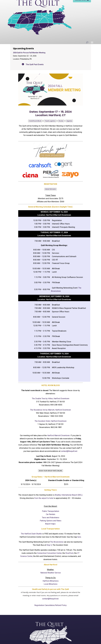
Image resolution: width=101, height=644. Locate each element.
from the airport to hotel (44, 498)
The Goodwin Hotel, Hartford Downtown (51, 421)
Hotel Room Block (35, 121)
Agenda (69, 121)
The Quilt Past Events (35, 64)
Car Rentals (51, 514)
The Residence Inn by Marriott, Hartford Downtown (50, 410)
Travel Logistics (50, 121)
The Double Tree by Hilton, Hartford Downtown (51, 399)
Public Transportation (51, 511)
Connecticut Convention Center (49, 553)
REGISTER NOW (50, 189)
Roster (61, 121)
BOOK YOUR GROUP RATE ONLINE (50, 471)
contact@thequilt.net (69, 451)
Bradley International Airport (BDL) (69, 495)
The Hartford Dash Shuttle (31, 534)
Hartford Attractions (51, 581)
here (79, 537)
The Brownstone (57, 542)
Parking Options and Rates (51, 521)
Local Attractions (51, 584)
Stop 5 (49, 545)
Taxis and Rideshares (51, 518)
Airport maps (51, 524)
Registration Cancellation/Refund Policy (50, 605)
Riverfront (69, 553)
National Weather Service (51, 573)
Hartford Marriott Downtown (58, 435)
